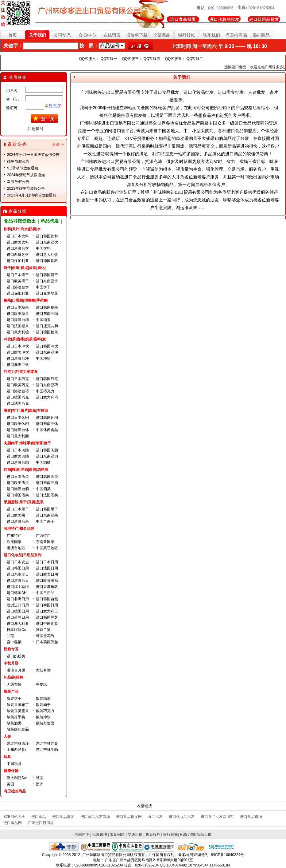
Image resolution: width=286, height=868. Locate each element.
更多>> (58, 145)
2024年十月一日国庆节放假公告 (33, 155)
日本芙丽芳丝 (47, 642)
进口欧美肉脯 (18, 456)
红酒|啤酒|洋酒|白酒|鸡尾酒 (26, 470)
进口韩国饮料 (47, 236)
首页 (13, 35)
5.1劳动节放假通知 (23, 168)
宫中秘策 (14, 642)
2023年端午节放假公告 (26, 188)
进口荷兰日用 (18, 617)
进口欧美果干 (18, 515)
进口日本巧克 (18, 379)
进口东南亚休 (47, 424)
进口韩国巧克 (47, 379)
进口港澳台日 (18, 581)
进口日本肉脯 (18, 450)
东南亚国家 (45, 542)
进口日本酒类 (18, 477)
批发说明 (100, 834)
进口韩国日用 (18, 568)
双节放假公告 (18, 182)
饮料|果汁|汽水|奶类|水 (22, 229)
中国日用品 (45, 593)
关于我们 (37, 35)
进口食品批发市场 (95, 817)
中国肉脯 (43, 462)
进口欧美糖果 (18, 314)
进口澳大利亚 (18, 624)
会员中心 (87, 35)
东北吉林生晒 (47, 750)
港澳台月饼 (16, 670)
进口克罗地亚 (47, 293)
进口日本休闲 (18, 418)
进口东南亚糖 (47, 314)
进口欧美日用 (47, 574)
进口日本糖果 (18, 307)
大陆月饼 (43, 670)
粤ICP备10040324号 (227, 855)
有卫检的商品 (15, 791)
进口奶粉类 (16, 656)
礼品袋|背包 (13, 677)
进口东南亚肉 (47, 456)
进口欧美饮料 (18, 242)
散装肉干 (43, 705)
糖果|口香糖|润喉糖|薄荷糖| (26, 300)
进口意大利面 (18, 436)
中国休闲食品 (47, 430)
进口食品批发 (63, 817)
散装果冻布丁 (18, 705)
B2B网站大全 (14, 817)
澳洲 (40, 784)
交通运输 (135, 834)
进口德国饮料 (47, 261)
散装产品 (11, 692)
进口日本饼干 (18, 275)
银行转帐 (187, 35)
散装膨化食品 (18, 729)
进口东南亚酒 (47, 483)
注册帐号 (36, 129)
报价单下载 (137, 35)
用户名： (14, 91)
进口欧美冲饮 (18, 352)
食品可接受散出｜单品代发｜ (34, 221)
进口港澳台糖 (18, 320)
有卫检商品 (236, 35)
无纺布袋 (14, 684)
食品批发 (155, 817)
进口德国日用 (18, 611)
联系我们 (211, 35)
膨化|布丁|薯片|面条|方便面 (26, 410)
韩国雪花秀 (45, 636)
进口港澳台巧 (18, 391)
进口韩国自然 (47, 599)
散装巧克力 (45, 711)
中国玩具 (14, 764)
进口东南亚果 (47, 515)
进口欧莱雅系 (47, 581)
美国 (10, 784)
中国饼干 (43, 287)
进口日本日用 (47, 562)
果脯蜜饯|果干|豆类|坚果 (24, 502)
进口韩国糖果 (47, 307)
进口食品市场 (251, 817)
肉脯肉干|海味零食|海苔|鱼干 (27, 443)
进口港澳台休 (18, 430)
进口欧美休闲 (18, 424)
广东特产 (14, 536)
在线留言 (112, 35)
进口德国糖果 (47, 332)
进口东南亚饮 (47, 242)
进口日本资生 (18, 562)
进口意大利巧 (47, 397)
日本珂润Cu (16, 630)
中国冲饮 (43, 359)
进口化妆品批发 (182, 817)
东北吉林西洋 (18, 743)
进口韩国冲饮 (47, 346)
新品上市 (204, 834)
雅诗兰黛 (43, 630)
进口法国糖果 (18, 326)
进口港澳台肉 (18, 462)
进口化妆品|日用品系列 (23, 555)
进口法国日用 (47, 568)
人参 (7, 736)
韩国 (40, 778)
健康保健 (11, 771)
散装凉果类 (16, 717)
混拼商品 (261, 35)
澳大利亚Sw (17, 778)
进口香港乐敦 (47, 587)
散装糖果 (43, 699)
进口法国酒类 (47, 495)
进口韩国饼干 (47, 275)
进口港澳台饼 (18, 287)
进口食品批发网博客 (217, 817)
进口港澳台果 (18, 521)
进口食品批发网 (129, 817)
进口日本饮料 (18, 236)
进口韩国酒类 (47, 477)
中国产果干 (45, 521)
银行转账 (171, 834)
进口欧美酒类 (18, 483)
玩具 (7, 757)
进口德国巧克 (18, 397)
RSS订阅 (187, 834)
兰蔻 (10, 636)
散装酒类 (14, 723)
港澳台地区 (16, 548)
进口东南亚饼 (47, 281)
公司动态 (62, 35)
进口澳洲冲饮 (18, 365)
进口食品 (39, 817)
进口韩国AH (17, 593)
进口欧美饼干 (18, 281)
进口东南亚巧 (47, 385)
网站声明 (82, 834)
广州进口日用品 (41, 823)
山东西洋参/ (16, 750)
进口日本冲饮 (18, 346)
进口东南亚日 (18, 574)
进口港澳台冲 (18, 359)
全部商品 (162, 35)
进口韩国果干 (47, 509)
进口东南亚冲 (47, 352)
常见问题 (117, 834)
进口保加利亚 (18, 261)
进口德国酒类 (18, 495)
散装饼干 (14, 699)
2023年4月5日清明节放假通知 (32, 195)
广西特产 (43, 536)
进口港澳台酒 (18, 489)
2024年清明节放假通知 (26, 175)
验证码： (14, 108)
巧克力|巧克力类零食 (21, 372)
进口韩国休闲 (47, 418)
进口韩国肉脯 (47, 450)
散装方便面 (45, 723)
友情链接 (145, 806)
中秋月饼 (11, 663)
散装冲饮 (43, 717)
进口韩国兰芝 (47, 617)
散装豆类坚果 (18, 711)
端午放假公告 (18, 161)
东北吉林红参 (47, 743)
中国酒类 (43, 489)
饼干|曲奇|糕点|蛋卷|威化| (25, 268)
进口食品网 (13, 823)
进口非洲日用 (18, 599)
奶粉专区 (11, 649)
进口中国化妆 (47, 624)
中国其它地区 (47, 548)
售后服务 (153, 834)
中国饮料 (43, 248)
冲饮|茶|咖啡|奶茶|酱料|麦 (25, 339)
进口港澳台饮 (18, 248)
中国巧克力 (45, 391)
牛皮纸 (41, 684)
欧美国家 (14, 542)
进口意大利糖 (18, 332)
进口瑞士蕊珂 (18, 587)
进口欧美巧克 (18, 385)
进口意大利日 (47, 611)
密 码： (13, 99)
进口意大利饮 (47, 255)
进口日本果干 (18, 509)
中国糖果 (43, 320)
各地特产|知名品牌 (19, 529)
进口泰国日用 (47, 605)
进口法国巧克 (18, 403)
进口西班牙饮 (18, 255)
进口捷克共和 (47, 326)
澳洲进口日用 (18, 605)
